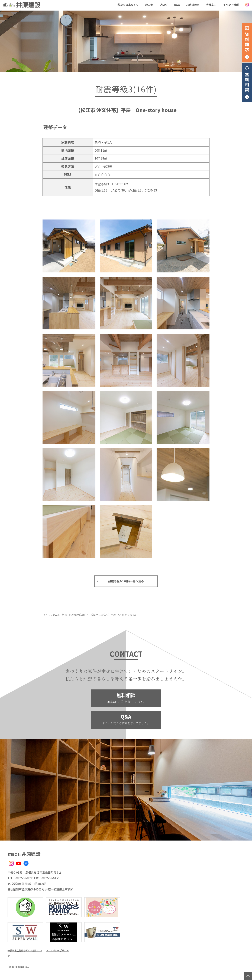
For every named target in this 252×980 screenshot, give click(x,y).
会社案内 (211, 5)
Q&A (177, 5)
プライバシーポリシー (60, 950)
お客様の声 (193, 5)
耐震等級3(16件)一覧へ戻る (126, 581)
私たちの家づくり (128, 5)
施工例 (149, 5)
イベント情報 (231, 5)
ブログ (164, 5)
